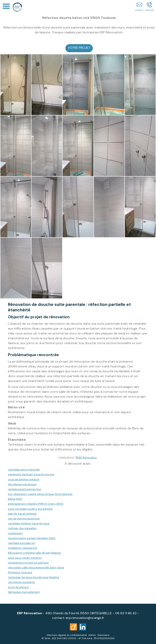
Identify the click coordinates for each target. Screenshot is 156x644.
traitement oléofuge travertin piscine (31, 474)
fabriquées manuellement (24, 592)
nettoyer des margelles (22, 528)
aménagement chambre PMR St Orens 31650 (36, 504)
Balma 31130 (15, 499)
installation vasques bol (23, 548)
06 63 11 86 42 (126, 613)
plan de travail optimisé (22, 514)
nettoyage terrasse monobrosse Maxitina (34, 577)
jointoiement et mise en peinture (28, 563)
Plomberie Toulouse (20, 572)
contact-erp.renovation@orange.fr (78, 618)
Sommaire (103, 635)
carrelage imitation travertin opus (29, 523)
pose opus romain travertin (25, 558)
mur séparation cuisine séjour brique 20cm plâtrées (40, 494)
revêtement (15, 533)
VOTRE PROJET (83, 48)
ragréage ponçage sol (22, 543)
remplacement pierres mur (25, 489)
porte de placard (18, 587)
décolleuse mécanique (22, 484)
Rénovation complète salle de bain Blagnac (35, 553)
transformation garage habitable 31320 (32, 538)
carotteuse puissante (21, 582)
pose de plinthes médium (24, 480)
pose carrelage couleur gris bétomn (30, 509)
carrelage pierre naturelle (24, 470)
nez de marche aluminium (24, 519)
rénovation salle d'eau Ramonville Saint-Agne (36, 568)
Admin (92, 635)
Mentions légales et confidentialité (67, 635)
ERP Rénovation (87, 458)
